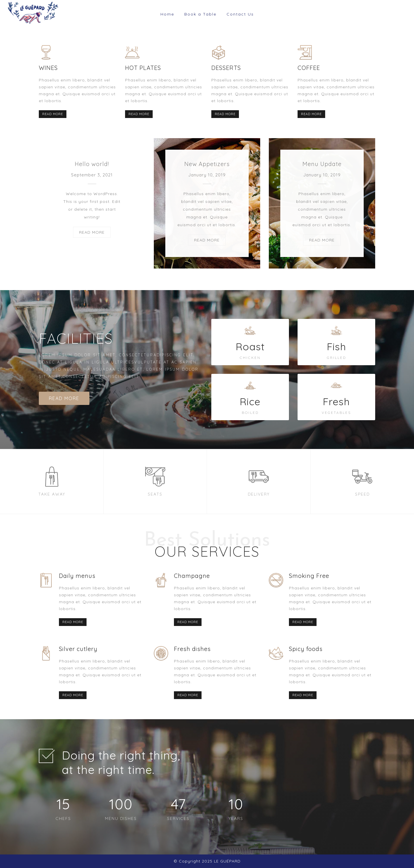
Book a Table (200, 14)
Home (167, 14)
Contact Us (240, 14)
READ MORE (53, 114)
